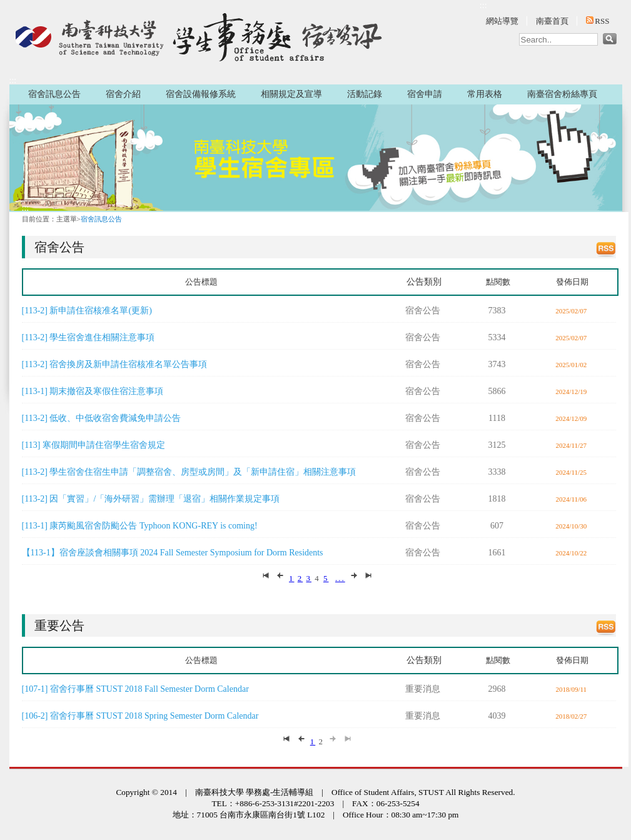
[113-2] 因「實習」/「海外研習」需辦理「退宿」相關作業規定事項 (151, 499)
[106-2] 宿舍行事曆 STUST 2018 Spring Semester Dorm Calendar (140, 716)
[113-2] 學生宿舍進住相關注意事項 (88, 337)
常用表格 (485, 94)
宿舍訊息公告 (54, 94)
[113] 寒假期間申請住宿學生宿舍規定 (93, 445)
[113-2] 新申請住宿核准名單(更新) (87, 311)
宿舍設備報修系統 (201, 94)
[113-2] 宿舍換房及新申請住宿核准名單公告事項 (115, 364)
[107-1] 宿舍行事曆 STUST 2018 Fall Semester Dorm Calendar (135, 689)
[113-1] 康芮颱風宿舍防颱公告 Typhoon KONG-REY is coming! (140, 526)
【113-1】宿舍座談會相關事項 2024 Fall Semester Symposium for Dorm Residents (173, 553)
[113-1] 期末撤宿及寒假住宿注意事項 (93, 391)
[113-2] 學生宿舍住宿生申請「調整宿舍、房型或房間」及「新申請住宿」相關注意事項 (189, 472)
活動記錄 (365, 94)
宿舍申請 (425, 94)
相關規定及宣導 (291, 94)
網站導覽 (502, 21)
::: (483, 5)
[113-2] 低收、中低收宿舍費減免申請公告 (102, 418)
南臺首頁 (552, 21)
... (340, 578)
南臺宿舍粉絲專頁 (562, 94)
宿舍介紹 (123, 94)
